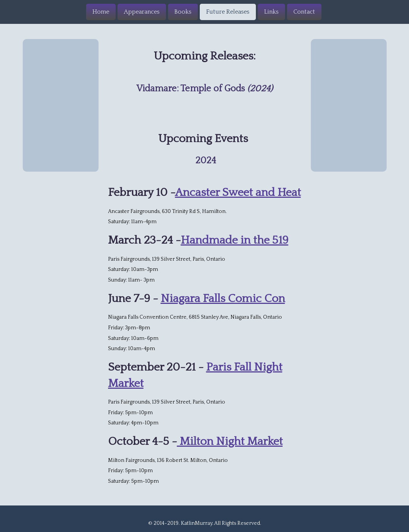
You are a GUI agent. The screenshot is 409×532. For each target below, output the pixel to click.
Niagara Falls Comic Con (223, 299)
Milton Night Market (230, 442)
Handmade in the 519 (235, 240)
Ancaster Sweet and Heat (238, 193)
